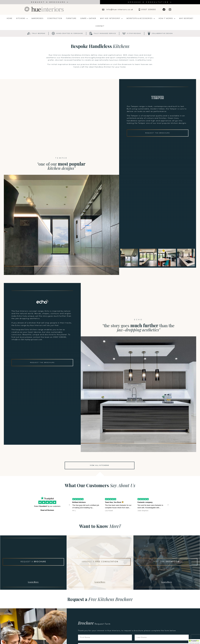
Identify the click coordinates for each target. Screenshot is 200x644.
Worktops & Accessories (141, 19)
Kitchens (22, 19)
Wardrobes (37, 19)
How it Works (167, 19)
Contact (100, 26)
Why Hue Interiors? (111, 19)
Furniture (71, 19)
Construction (55, 19)
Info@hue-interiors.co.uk (120, 10)
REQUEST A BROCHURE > (50, 2)
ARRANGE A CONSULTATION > (150, 2)
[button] (69, 505)
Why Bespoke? (186, 19)
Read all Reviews (47, 510)
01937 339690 (149, 10)
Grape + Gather (88, 19)
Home (10, 19)
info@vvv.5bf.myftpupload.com (27, 340)
